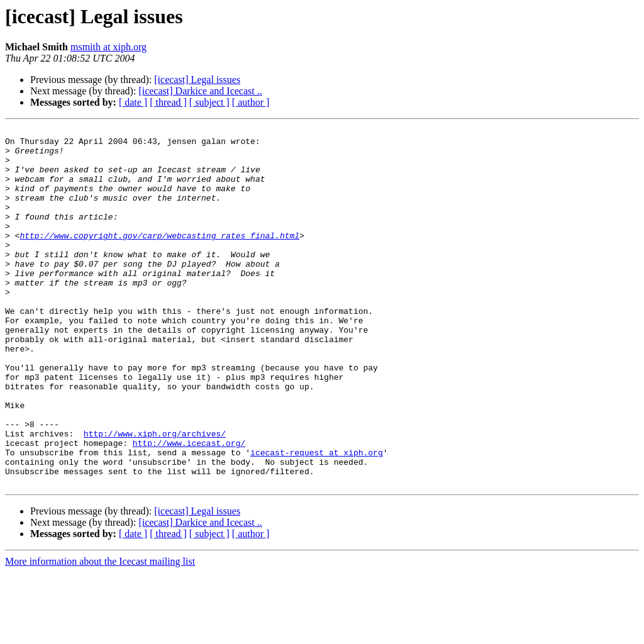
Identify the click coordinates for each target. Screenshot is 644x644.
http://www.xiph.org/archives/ (155, 496)
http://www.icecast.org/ (189, 507)
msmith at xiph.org (108, 47)
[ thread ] (168, 102)
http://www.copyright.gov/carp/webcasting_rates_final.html (159, 258)
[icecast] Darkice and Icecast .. (200, 91)
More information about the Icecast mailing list (100, 633)
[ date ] (133, 102)
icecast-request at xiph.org (317, 518)
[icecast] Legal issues (197, 80)
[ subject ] (209, 102)
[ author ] (251, 102)
